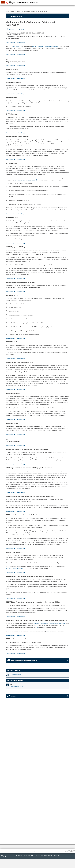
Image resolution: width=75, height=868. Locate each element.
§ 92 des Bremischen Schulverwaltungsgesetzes (45, 46)
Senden (23, 29)
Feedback (13, 696)
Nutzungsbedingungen (22, 855)
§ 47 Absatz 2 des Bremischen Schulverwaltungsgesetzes (49, 624)
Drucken (11, 29)
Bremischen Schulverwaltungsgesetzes (25, 180)
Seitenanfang (20, 43)
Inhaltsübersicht (16, 16)
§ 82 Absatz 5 (17, 46)
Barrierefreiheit (35, 855)
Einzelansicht (9, 43)
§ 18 (37, 628)
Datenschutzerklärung (46, 855)
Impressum (57, 855)
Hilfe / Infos (11, 855)
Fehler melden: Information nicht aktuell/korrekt (24, 660)
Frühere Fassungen (16, 675)
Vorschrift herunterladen (17, 687)
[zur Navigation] (3, 3)
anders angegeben (34, 851)
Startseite (3, 855)
